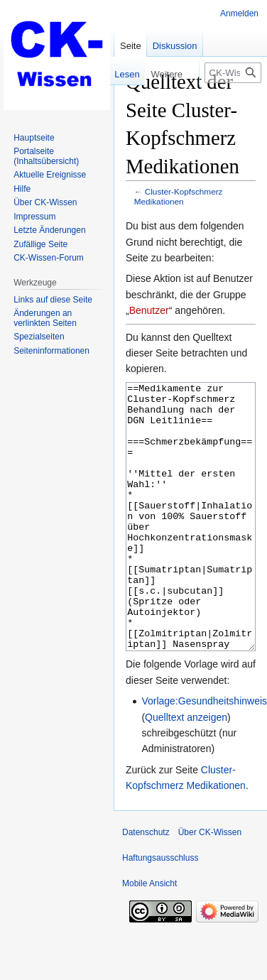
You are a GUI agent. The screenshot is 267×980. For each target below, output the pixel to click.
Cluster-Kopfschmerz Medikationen (179, 196)
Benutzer (149, 310)
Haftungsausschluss (160, 911)
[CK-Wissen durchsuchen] (233, 73)
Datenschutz (146, 886)
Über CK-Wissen (210, 886)
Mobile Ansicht (149, 937)
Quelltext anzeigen (186, 771)
